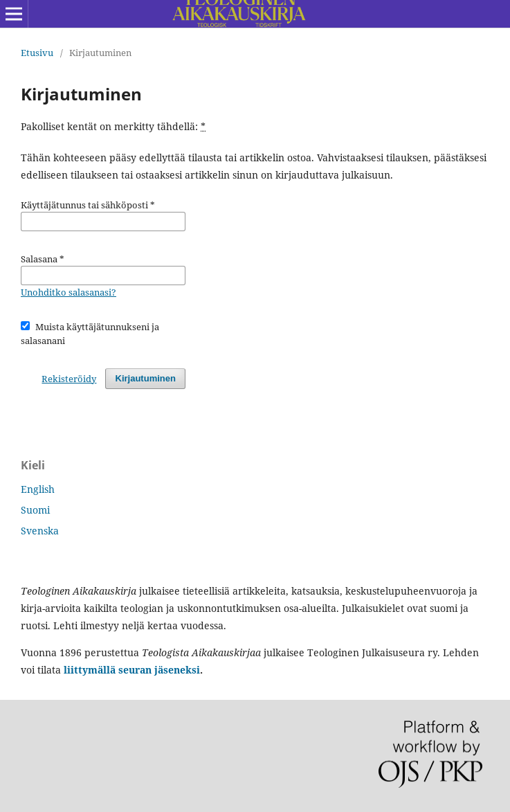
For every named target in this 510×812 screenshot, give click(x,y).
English (38, 489)
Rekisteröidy (69, 379)
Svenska (40, 531)
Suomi (35, 510)
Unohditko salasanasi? (69, 292)
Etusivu (37, 53)
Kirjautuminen (145, 378)
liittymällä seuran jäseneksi (130, 670)
